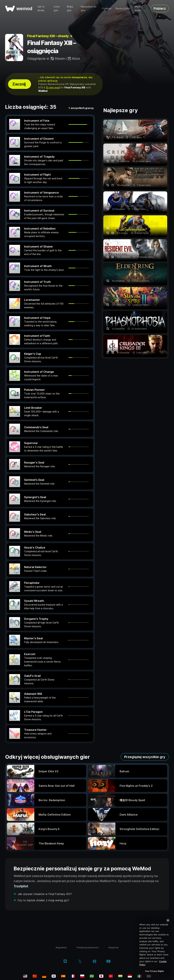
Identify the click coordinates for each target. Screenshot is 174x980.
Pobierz (160, 8)
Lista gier (57, 8)
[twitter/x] (80, 962)
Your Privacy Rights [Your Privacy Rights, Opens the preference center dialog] (154, 971)
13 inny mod (53, 87)
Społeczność (123, 8)
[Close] (168, 920)
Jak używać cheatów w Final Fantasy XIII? (45, 894)
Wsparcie (113, 947)
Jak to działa (41, 8)
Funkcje (107, 8)
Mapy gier (70, 8)
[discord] (65, 962)
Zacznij (19, 84)
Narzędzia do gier (89, 8)
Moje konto (138, 8)
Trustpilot (21, 886)
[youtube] (108, 962)
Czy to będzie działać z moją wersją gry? (43, 900)
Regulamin (61, 947)
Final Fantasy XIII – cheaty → (50, 36)
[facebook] (95, 962)
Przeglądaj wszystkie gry (145, 757)
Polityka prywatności (88, 947)
